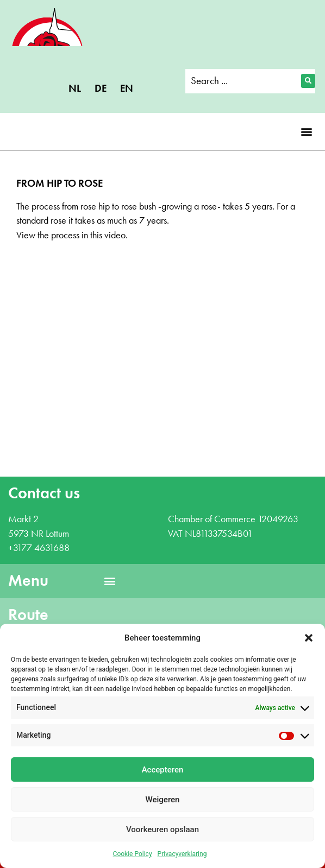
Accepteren (163, 770)
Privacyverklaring (182, 854)
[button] (309, 638)
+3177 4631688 (39, 548)
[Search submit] (308, 81)
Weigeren (163, 800)
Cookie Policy (133, 854)
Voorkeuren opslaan (162, 829)
